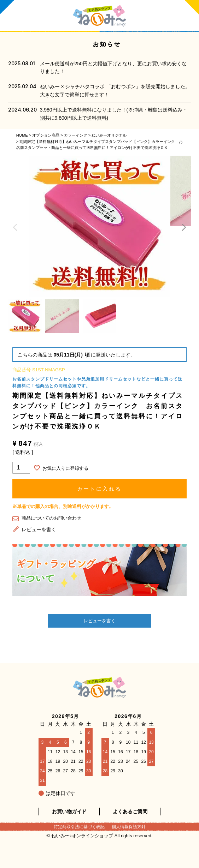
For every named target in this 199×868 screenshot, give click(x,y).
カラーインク (76, 135)
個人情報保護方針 (129, 827)
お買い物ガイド (69, 812)
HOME (22, 135)
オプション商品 (46, 135)
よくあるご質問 (130, 812)
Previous (15, 227)
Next (184, 227)
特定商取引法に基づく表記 (79, 827)
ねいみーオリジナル (109, 135)
